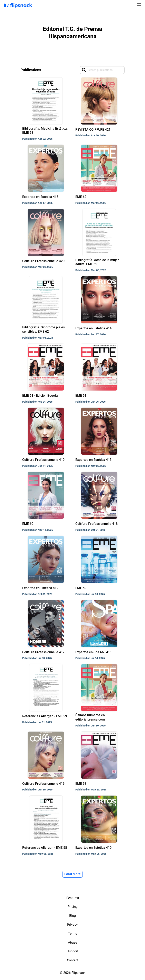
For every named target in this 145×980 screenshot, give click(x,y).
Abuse (72, 942)
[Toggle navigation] (139, 5)
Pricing (73, 907)
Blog (72, 916)
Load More (72, 874)
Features (73, 898)
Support (72, 951)
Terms (72, 933)
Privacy (72, 924)
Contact (73, 960)
